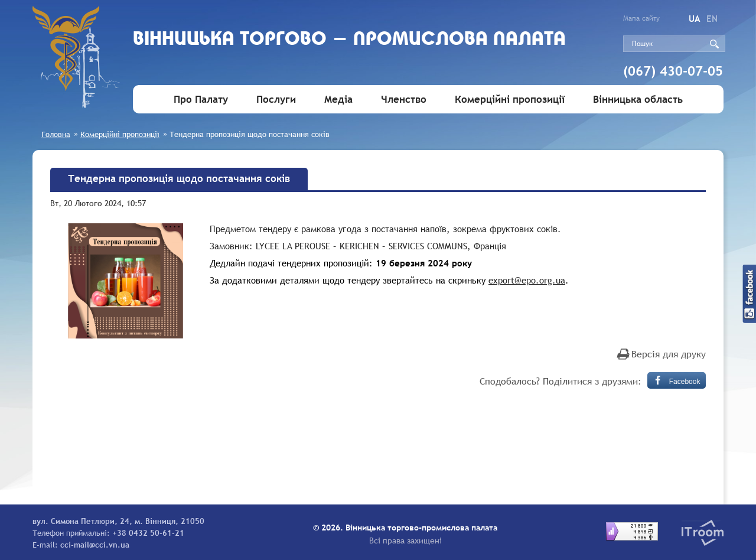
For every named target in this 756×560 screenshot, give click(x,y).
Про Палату (201, 100)
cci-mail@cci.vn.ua (95, 545)
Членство (404, 100)
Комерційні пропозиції (510, 100)
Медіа (338, 100)
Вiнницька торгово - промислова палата (349, 40)
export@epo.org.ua (527, 280)
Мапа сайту (641, 18)
